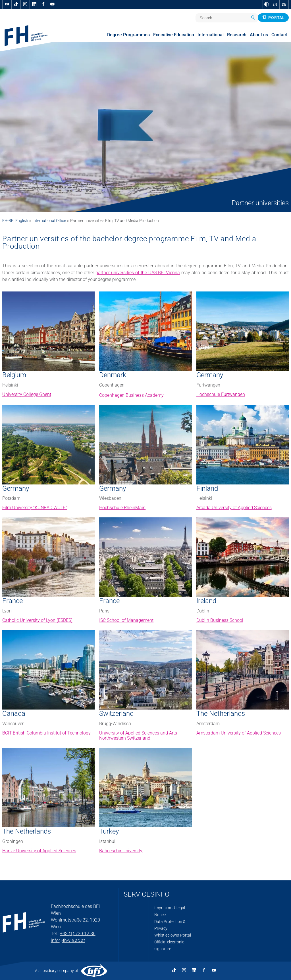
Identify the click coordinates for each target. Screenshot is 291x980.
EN (275, 5)
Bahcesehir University (121, 851)
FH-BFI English (15, 221)
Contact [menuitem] (279, 35)
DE (284, 5)
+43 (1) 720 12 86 (78, 934)
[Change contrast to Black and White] (267, 4)
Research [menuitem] (237, 35)
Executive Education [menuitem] (174, 35)
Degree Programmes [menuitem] (128, 35)
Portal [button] (273, 17)
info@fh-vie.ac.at (68, 940)
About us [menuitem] (259, 35)
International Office (49, 221)
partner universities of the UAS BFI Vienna (138, 273)
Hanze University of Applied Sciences (39, 851)
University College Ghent (27, 394)
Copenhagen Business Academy (131, 395)
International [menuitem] (211, 35)
